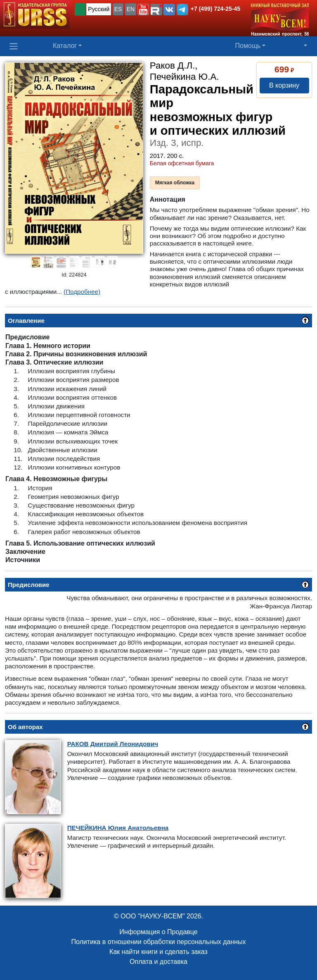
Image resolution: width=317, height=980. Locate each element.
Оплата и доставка (158, 962)
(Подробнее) (82, 292)
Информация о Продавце (158, 932)
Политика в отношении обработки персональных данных (158, 942)
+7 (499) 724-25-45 (215, 9)
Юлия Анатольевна (118, 828)
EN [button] (131, 9)
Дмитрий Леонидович (113, 744)
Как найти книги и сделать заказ (158, 952)
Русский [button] (99, 9)
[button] (143, 10)
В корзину (284, 85)
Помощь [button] (248, 46)
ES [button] (118, 9)
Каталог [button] (65, 46)
